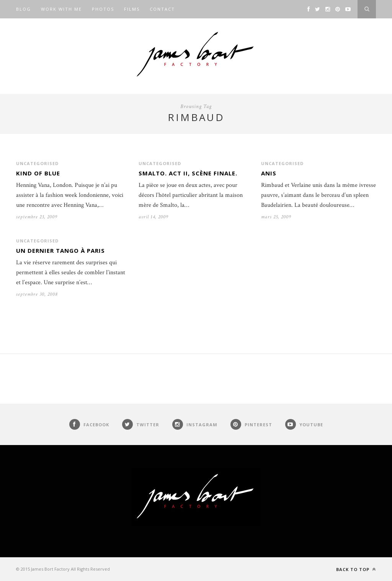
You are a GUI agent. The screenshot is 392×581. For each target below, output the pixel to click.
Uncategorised (37, 163)
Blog (24, 9)
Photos (103, 9)
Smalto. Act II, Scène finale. (188, 173)
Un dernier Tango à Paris (60, 250)
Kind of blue (38, 173)
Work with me (61, 9)
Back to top (356, 569)
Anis (269, 173)
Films (132, 9)
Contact (162, 9)
